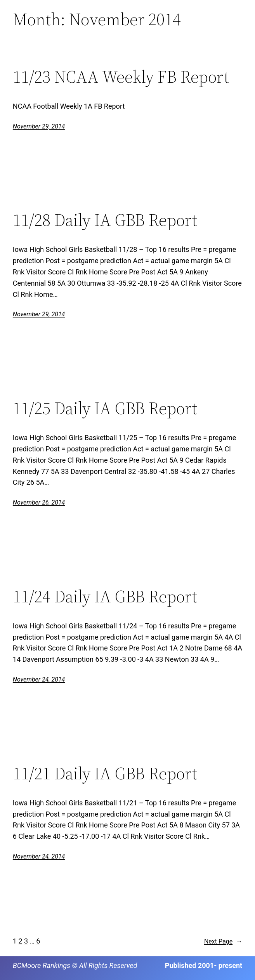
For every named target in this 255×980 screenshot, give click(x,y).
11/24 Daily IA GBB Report (105, 597)
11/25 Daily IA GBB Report (105, 408)
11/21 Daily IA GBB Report (105, 774)
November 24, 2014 (39, 679)
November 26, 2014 (39, 502)
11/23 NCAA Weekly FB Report (121, 77)
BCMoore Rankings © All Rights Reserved (75, 965)
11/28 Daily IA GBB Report (105, 220)
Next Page (223, 942)
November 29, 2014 (39, 126)
